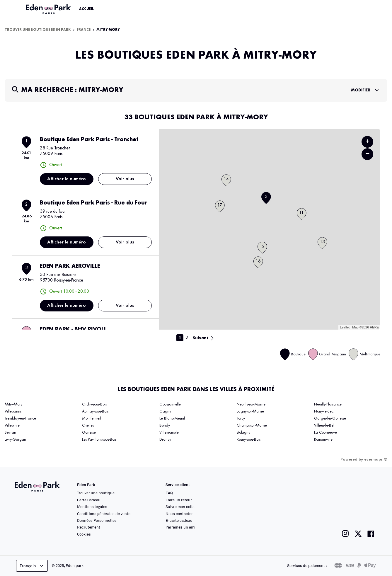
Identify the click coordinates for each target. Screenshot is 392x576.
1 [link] (180, 338)
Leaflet (345, 327)
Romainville (323, 439)
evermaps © (376, 459)
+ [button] (368, 142)
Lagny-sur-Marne (250, 411)
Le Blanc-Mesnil (172, 418)
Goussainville (170, 404)
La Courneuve (325, 432)
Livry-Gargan (15, 439)
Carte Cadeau (89, 500)
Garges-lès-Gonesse (330, 418)
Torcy (241, 418)
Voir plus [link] (125, 179)
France (84, 30)
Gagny (165, 411)
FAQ (169, 493)
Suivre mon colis (180, 507)
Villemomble (169, 432)
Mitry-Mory (108, 30)
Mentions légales (92, 507)
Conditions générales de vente (104, 514)
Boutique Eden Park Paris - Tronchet (89, 140)
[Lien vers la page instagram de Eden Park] (345, 534)
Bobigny (243, 432)
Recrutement (89, 527)
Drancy (165, 439)
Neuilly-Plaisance (328, 404)
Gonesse (89, 432)
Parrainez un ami (180, 527)
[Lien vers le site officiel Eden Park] (49, 9)
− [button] (367, 154)
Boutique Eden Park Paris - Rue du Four (94, 203)
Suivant (201, 338)
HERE (374, 327)
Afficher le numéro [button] (67, 179)
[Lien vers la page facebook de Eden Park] (371, 534)
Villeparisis (13, 411)
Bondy (165, 425)
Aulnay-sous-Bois (95, 411)
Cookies (84, 534)
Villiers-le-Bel (324, 425)
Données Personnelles (97, 520)
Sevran (10, 432)
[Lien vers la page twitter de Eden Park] (358, 534)
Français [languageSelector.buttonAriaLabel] (32, 566)
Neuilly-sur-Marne (251, 404)
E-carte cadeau (179, 520)
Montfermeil (92, 418)
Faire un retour (179, 500)
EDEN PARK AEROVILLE (70, 266)
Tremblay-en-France (20, 418)
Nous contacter (179, 514)
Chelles (88, 425)
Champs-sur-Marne (252, 425)
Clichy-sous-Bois (94, 404)
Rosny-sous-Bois (249, 439)
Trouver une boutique (96, 493)
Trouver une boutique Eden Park (38, 30)
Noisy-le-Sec (324, 411)
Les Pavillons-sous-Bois (99, 439)
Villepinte (12, 425)
